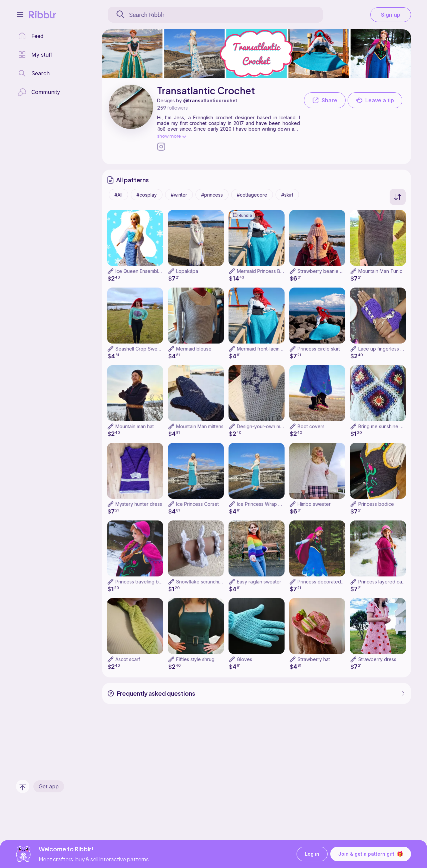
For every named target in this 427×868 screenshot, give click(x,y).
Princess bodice (376, 504)
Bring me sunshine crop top (388, 426)
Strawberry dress (377, 659)
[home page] (31, 36)
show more (171, 136)
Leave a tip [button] (375, 100)
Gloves (245, 659)
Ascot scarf (128, 659)
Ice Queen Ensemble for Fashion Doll (156, 271)
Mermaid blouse (194, 349)
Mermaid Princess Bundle (265, 271)
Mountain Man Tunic (380, 271)
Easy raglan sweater (259, 582)
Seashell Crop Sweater (141, 349)
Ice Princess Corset (197, 504)
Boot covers (311, 426)
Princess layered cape (383, 582)
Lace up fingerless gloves (387, 349)
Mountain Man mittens (200, 426)
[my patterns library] (35, 55)
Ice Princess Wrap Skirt (262, 504)
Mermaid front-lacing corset (267, 349)
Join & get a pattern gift (371, 854)
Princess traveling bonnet (143, 582)
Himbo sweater (314, 504)
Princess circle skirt (319, 349)
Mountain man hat (135, 426)
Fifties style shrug (195, 659)
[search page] (34, 73)
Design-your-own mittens (264, 426)
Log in (312, 854)
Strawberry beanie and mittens (331, 271)
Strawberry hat (314, 659)
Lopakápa (187, 271)
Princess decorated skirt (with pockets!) (341, 582)
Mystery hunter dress (139, 504)
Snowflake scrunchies (200, 582)
